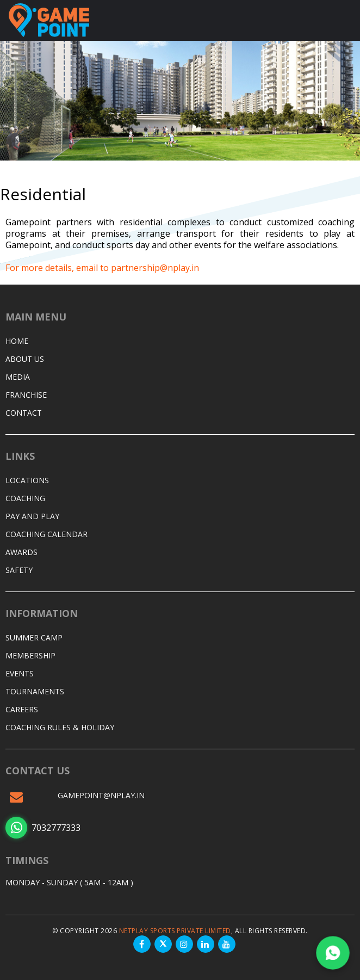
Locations (27, 480)
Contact (24, 413)
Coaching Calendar (46, 534)
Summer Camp (34, 637)
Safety (19, 570)
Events (20, 673)
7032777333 (43, 828)
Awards (21, 552)
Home (17, 341)
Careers (22, 709)
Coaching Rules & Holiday (60, 727)
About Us (25, 359)
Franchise (26, 395)
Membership (30, 655)
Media (18, 377)
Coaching (25, 498)
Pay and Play (32, 516)
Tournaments (35, 691)
